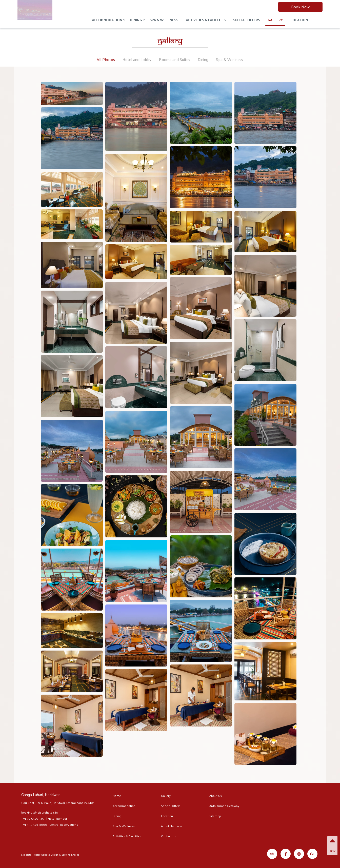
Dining (136, 20)
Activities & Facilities (206, 20)
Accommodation (107, 20)
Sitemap (215, 816)
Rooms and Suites (175, 59)
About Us (216, 796)
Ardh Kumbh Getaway (224, 806)
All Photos (106, 59)
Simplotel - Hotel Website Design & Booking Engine (50, 854)
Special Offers (247, 20)
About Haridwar (172, 826)
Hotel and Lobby (137, 59)
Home (117, 796)
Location (299, 20)
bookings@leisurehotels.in (39, 812)
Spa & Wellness (164, 20)
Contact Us (168, 836)
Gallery (275, 20)
